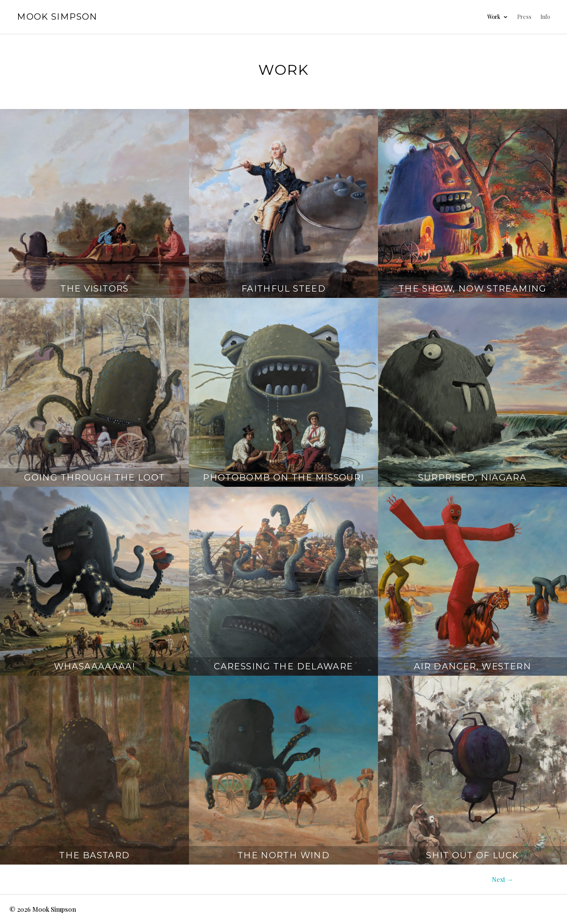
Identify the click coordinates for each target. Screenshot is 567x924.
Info (545, 17)
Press (524, 17)
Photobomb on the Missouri (283, 478)
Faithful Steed (283, 289)
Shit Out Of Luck (472, 855)
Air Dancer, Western (472, 666)
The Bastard (94, 855)
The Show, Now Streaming (472, 289)
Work (494, 17)
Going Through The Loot (94, 478)
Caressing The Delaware (283, 666)
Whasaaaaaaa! (95, 666)
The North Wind (283, 855)
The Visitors (94, 289)
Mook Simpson (57, 17)
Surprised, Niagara (472, 478)
